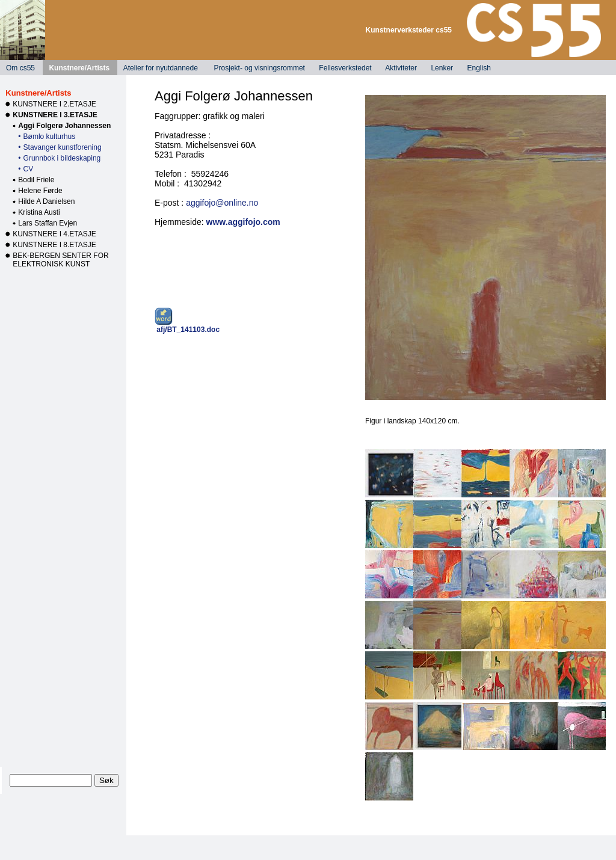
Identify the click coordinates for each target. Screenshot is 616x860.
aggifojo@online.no (222, 203)
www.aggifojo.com (243, 222)
